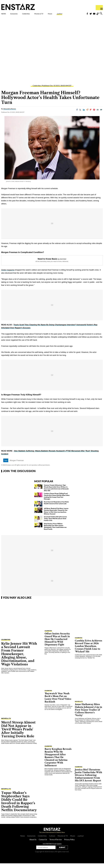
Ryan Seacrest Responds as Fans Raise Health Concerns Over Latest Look (56, 507)
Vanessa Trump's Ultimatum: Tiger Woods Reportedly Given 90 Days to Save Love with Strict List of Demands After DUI (56, 492)
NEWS (5, 14)
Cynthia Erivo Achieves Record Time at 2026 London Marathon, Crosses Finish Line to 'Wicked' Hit (88, 651)
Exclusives (19, 14)
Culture (52, 840)
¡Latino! (76, 14)
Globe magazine (8, 275)
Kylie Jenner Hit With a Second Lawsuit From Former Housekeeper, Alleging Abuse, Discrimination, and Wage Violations (19, 659)
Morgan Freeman (17, 465)
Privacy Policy (69, 844)
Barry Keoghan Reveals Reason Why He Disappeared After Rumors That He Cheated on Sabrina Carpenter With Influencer (58, 762)
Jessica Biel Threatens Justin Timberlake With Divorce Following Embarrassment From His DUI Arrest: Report (88, 780)
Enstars (18, 7)
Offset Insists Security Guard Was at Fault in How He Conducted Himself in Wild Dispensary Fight (57, 644)
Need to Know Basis (47, 264)
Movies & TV (50, 15)
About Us (33, 844)
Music (64, 14)
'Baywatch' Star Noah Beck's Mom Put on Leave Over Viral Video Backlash (58, 702)
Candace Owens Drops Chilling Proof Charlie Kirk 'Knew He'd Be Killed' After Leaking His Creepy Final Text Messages (57, 501)
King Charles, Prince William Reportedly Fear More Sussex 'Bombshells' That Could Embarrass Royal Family (55, 531)
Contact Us (43, 844)
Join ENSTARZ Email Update (52, 848)
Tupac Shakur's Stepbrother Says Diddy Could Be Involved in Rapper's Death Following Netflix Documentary (19, 806)
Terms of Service (56, 844)
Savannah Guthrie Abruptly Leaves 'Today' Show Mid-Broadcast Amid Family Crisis (55, 523)
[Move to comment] (101, 114)
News (23, 840)
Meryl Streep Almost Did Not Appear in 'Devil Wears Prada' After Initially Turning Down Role (18, 734)
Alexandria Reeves (10, 113)
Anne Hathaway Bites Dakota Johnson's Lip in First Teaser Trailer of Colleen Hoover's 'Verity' (88, 714)
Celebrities (35, 14)
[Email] (98, 114)
